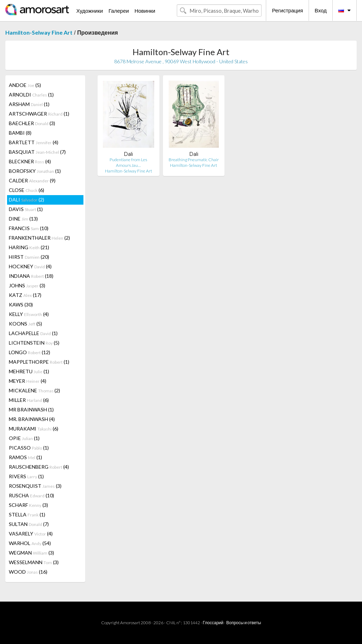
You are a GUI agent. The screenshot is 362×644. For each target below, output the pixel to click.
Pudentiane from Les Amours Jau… (128, 162)
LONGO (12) (30, 352)
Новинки (145, 11)
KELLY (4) (29, 314)
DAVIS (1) (26, 209)
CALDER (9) (32, 180)
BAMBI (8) (20, 133)
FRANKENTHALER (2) (39, 238)
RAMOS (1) (25, 457)
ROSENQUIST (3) (35, 486)
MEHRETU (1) (29, 371)
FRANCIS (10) (29, 228)
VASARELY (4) (31, 534)
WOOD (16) (28, 572)
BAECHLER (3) (32, 123)
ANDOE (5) (25, 85)
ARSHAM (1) (29, 104)
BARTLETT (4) (34, 142)
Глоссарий (213, 623)
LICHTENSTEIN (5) (34, 343)
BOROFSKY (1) (35, 171)
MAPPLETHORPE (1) (39, 362)
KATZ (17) (25, 295)
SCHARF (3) (28, 505)
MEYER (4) (28, 381)
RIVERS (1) (26, 476)
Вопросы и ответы (244, 623)
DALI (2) (27, 200)
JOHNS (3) (27, 285)
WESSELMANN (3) (34, 562)
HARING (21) (29, 247)
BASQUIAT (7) (37, 152)
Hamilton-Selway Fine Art (39, 32)
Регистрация (287, 10)
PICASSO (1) (29, 448)
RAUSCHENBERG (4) (39, 467)
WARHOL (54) (30, 543)
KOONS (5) (25, 324)
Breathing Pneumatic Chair (194, 160)
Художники (90, 11)
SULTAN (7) (29, 524)
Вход (321, 10)
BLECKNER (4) (30, 161)
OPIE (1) (24, 438)
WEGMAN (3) (31, 553)
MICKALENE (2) (34, 390)
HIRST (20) (29, 257)
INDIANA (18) (31, 276)
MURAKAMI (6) (34, 429)
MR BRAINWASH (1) (31, 409)
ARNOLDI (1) (31, 95)
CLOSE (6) (27, 190)
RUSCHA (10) (31, 495)
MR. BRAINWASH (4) (32, 419)
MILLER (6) (29, 400)
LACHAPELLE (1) (33, 333)
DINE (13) (23, 219)
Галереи (119, 11)
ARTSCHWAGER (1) (39, 114)
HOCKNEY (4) (30, 266)
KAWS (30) (21, 305)
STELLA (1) (27, 514)
